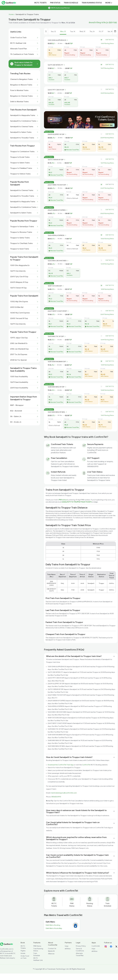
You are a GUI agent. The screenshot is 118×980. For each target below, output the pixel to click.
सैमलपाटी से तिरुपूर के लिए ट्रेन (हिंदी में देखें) (103, 23)
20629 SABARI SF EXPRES (58, 210)
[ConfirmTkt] (6, 945)
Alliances (51, 954)
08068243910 (56, 797)
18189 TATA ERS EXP (56, 286)
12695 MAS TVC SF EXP (57, 336)
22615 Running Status (107, 93)
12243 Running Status (107, 264)
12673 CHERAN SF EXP (57, 160)
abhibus (68, 949)
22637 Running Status (107, 314)
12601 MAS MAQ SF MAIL (58, 412)
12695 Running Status (107, 340)
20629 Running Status (107, 213)
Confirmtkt (96, 946)
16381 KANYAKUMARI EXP (58, 362)
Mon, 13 (63, 31)
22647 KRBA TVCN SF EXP (58, 185)
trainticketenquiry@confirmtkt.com (64, 793)
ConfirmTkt (86, 765)
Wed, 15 (82, 31)
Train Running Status (92, 3)
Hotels (23, 953)
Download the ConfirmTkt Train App (61, 765)
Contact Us (52, 948)
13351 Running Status (107, 43)
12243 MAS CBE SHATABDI (58, 261)
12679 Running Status (107, 68)
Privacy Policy (81, 946)
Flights (23, 951)
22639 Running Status (107, 138)
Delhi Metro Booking (53, 925)
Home (11, 14)
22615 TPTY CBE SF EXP (57, 90)
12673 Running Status (107, 163)
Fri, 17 (101, 31)
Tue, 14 (73, 31)
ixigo (67, 946)
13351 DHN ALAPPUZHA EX (58, 40)
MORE (109, 3)
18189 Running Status (107, 289)
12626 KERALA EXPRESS (57, 235)
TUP (71, 43)
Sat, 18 (110, 31)
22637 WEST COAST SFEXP (58, 311)
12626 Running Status (107, 239)
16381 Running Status (107, 365)
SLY (53, 43)
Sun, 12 (53, 31)
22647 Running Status (107, 188)
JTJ (54, 138)
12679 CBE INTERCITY (57, 65)
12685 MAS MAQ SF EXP (57, 387)
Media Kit (51, 951)
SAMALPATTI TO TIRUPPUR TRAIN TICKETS (77, 502)
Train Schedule (71, 3)
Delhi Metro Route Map (54, 928)
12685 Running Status (107, 390)
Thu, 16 (92, 31)
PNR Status (55, 3)
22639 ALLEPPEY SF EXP (57, 134)
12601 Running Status (107, 415)
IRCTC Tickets (40, 3)
